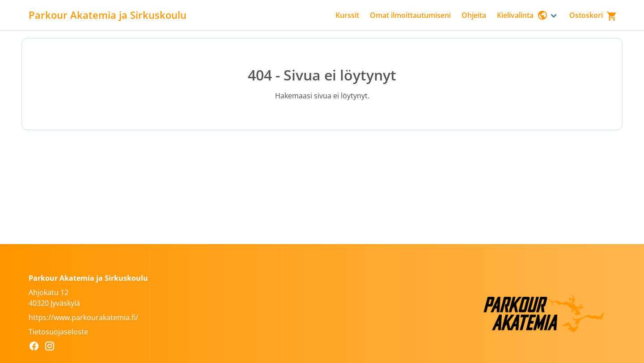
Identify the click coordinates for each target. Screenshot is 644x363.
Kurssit (347, 15)
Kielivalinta (522, 15)
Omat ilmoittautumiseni (410, 15)
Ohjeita (474, 15)
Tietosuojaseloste (58, 332)
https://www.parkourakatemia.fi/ (83, 317)
